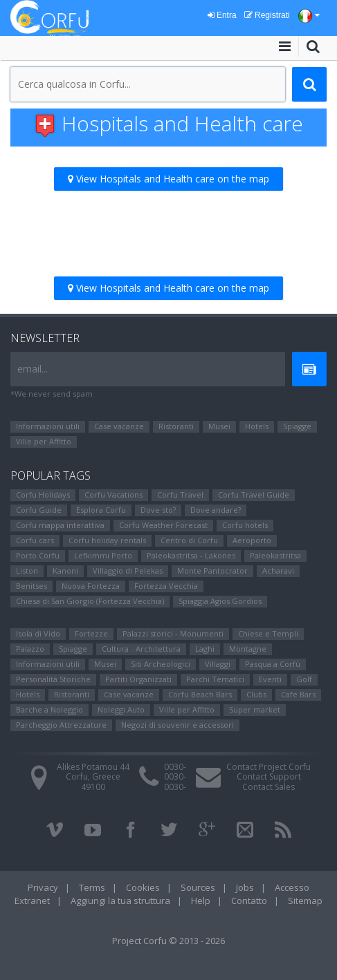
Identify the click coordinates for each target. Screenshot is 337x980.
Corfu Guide (39, 510)
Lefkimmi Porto (103, 555)
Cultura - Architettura (141, 649)
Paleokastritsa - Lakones (191, 555)
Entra (222, 15)
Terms (92, 887)
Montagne (248, 649)
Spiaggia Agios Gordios (220, 601)
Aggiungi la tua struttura (120, 901)
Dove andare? (216, 510)
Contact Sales (268, 787)
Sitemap (305, 901)
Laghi (205, 649)
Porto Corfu (38, 555)
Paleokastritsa (275, 555)
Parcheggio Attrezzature (61, 725)
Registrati (267, 15)
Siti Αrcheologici (161, 664)
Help (201, 901)
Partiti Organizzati (138, 679)
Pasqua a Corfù (273, 664)
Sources (198, 887)
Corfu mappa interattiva (60, 525)
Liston (27, 571)
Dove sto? (158, 510)
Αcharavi (278, 571)
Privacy (43, 887)
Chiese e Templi (268, 633)
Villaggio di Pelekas (128, 571)
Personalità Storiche (53, 679)
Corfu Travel (180, 494)
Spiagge (297, 426)
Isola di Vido (38, 633)
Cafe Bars (298, 694)
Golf (304, 679)
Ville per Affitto (44, 441)
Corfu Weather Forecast (163, 525)
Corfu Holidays (43, 494)
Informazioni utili (48, 426)
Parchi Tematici (215, 679)
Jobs (245, 887)
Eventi (270, 679)
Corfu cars (35, 540)
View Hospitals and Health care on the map (168, 179)
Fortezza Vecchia (166, 586)
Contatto (249, 901)
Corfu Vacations (113, 494)
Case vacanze (119, 426)
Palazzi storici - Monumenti (173, 633)
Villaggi (218, 664)
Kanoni (65, 571)
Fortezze (91, 633)
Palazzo (30, 649)
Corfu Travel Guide (254, 494)
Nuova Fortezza (91, 586)
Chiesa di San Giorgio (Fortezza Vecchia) (90, 601)
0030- (175, 767)
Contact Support (269, 776)
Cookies (143, 887)
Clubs (256, 694)
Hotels (257, 426)
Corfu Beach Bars (200, 694)
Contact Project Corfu (268, 767)
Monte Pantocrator (212, 571)
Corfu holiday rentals (107, 540)
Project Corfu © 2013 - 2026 (168, 941)
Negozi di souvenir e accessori (177, 725)
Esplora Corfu (101, 510)
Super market (255, 709)
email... (33, 369)
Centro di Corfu (189, 540)
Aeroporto (252, 540)
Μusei (219, 426)
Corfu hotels (245, 525)
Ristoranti (176, 426)
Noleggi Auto (121, 709)
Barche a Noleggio (49, 709)
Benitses (31, 586)
